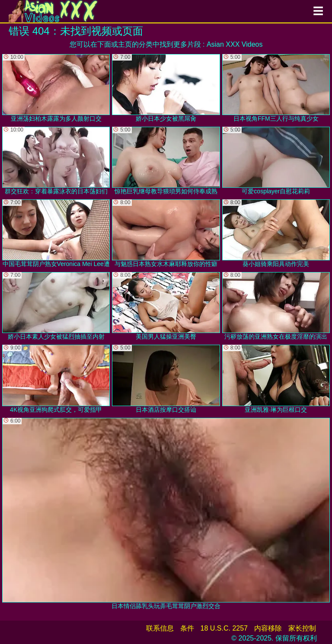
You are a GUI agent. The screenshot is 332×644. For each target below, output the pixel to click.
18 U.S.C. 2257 (224, 628)
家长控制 (302, 628)
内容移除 (268, 628)
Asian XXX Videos (235, 44)
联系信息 (160, 628)
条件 (187, 628)
